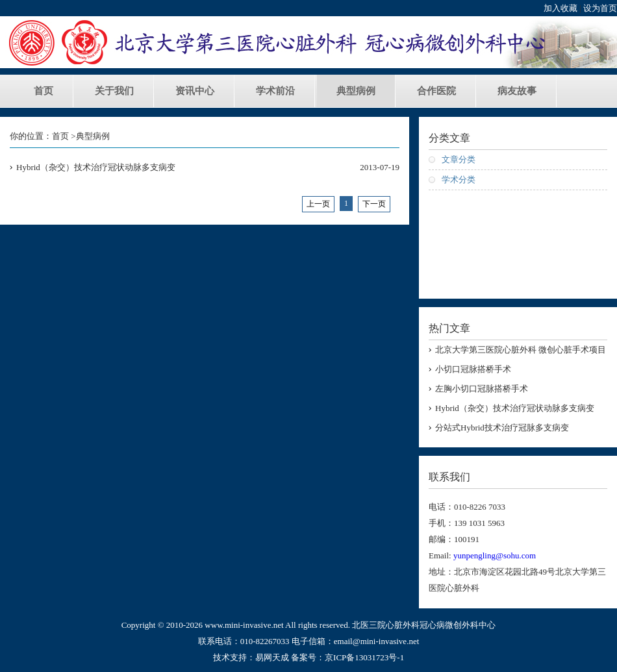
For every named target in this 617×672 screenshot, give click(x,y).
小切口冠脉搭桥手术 (473, 369)
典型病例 (356, 91)
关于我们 (114, 91)
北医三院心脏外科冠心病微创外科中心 (424, 625)
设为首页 (600, 8)
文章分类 (459, 159)
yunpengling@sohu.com (495, 555)
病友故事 (517, 91)
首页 (44, 91)
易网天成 (272, 657)
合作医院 (436, 91)
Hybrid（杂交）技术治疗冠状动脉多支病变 (96, 167)
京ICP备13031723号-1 (364, 657)
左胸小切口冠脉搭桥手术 (482, 389)
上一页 (318, 204)
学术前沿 (275, 91)
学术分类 (459, 180)
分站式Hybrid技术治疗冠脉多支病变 (502, 428)
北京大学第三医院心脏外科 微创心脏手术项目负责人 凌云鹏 (521, 351)
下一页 (374, 204)
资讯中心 (195, 91)
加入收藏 (560, 8)
